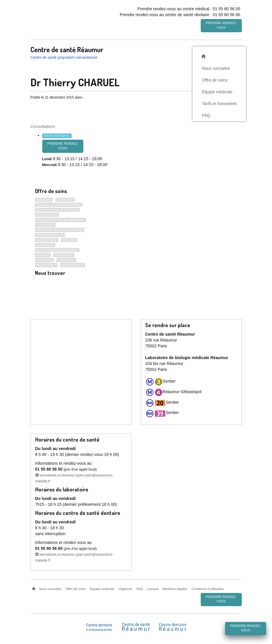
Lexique (153, 588)
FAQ (206, 114)
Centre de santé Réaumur (67, 48)
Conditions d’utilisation (208, 588)
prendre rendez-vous (63, 145)
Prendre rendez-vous (221, 25)
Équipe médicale (217, 91)
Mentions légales (175, 588)
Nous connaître (216, 67)
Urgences (125, 588)
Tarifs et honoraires (219, 102)
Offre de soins (215, 79)
